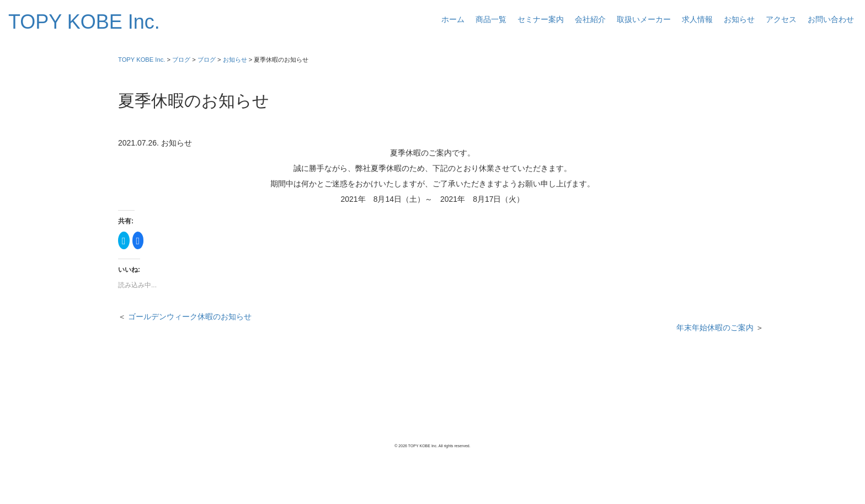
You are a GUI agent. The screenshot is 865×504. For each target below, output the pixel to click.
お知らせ (739, 19)
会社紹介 (590, 19)
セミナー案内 (541, 19)
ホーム (453, 19)
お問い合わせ (831, 19)
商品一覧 (491, 19)
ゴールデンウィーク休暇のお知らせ (190, 317)
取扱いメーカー (644, 19)
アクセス (781, 19)
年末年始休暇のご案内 (715, 328)
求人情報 (697, 19)
